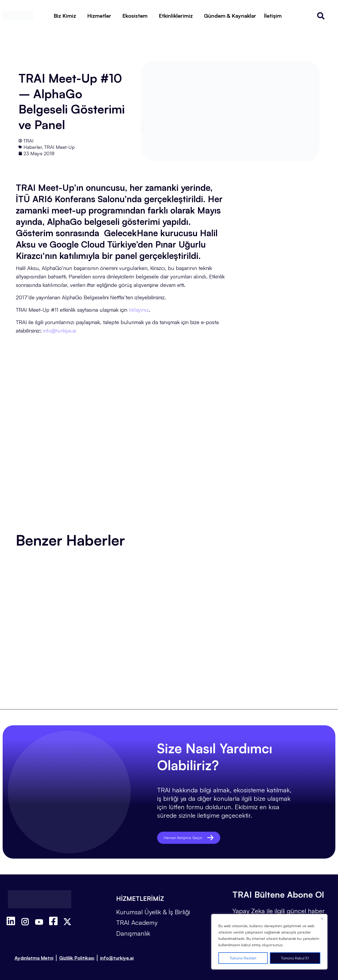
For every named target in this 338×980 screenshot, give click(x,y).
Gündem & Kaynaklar (230, 16)
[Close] (322, 919)
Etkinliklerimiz (176, 16)
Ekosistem (135, 16)
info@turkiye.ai (117, 958)
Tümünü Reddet (243, 958)
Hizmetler (99, 16)
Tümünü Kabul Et (295, 958)
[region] (269, 942)
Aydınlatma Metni (34, 958)
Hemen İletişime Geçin (195, 838)
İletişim (273, 16)
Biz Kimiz (65, 16)
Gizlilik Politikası (77, 958)
